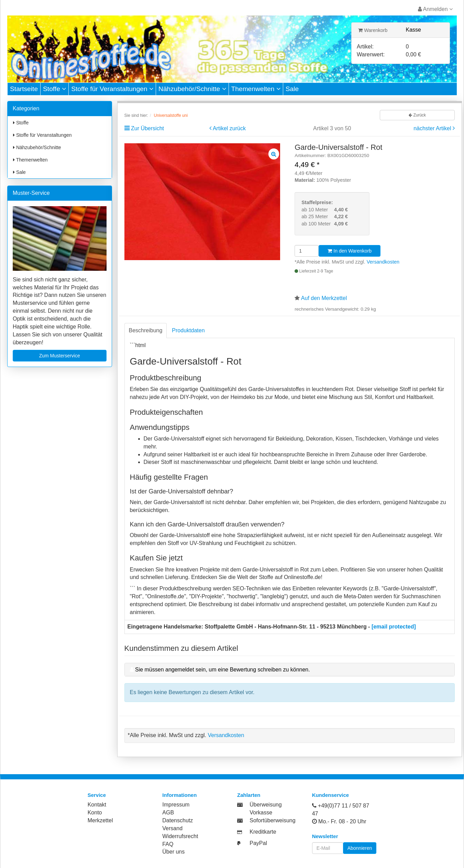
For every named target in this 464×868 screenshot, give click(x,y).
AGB (168, 813)
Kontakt (97, 805)
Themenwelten (256, 89)
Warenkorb (373, 30)
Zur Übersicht (147, 128)
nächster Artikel (433, 128)
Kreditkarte (263, 832)
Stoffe (54, 89)
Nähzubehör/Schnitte (192, 89)
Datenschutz (178, 820)
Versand (172, 828)
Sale (292, 89)
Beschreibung (146, 330)
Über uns (173, 852)
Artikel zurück (229, 128)
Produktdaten (188, 330)
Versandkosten (383, 262)
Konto (95, 813)
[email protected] (394, 627)
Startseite (24, 89)
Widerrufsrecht (180, 836)
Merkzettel (100, 820)
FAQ (168, 844)
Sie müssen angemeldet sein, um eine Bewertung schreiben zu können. (223, 670)
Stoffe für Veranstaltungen (112, 89)
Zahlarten (249, 795)
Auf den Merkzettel (324, 298)
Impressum (176, 805)
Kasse (413, 30)
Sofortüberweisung (272, 820)
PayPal (258, 843)
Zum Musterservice (60, 356)
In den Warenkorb (350, 251)
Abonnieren (360, 848)
